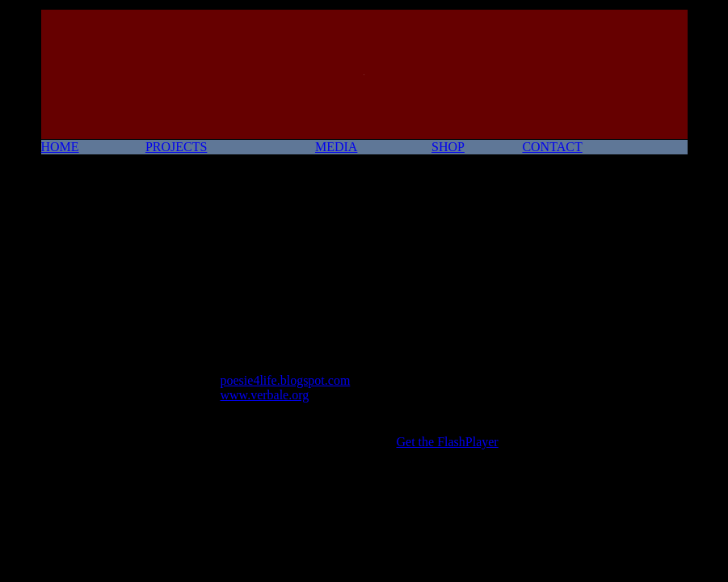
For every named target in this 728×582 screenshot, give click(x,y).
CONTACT (552, 147)
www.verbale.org (265, 395)
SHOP (448, 147)
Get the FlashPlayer (448, 442)
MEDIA (336, 147)
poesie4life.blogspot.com (286, 380)
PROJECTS (176, 147)
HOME (60, 147)
